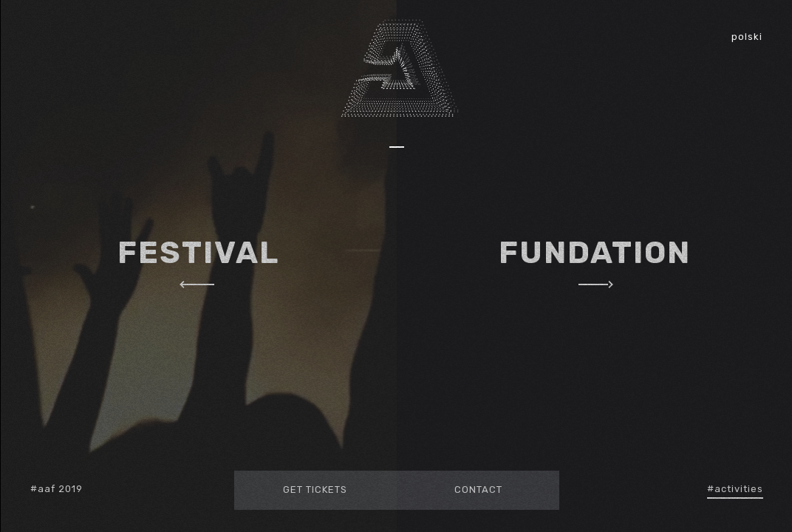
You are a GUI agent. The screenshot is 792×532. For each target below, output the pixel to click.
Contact (478, 490)
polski (747, 37)
